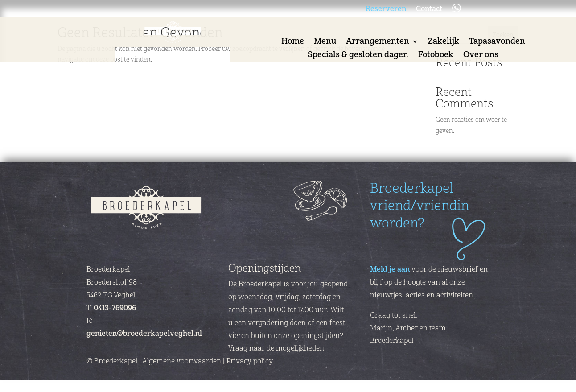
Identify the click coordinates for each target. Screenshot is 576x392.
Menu (325, 42)
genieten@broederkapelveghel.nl (144, 334)
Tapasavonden (497, 42)
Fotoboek (436, 56)
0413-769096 (115, 308)
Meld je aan (390, 269)
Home (293, 42)
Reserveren (386, 10)
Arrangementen (378, 42)
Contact (429, 10)
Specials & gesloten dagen (358, 56)
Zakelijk (444, 42)
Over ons (481, 56)
